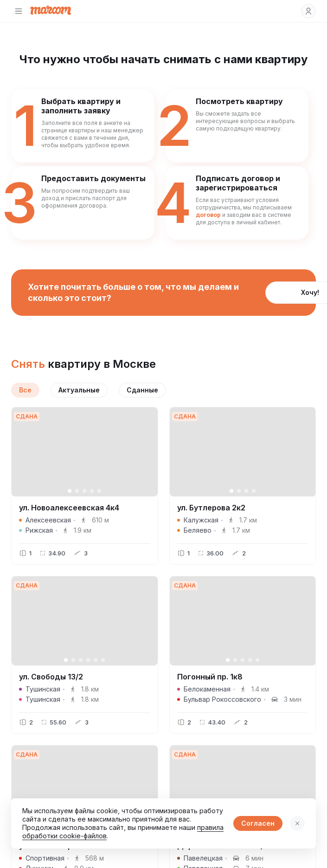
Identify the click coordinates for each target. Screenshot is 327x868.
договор (208, 215)
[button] (308, 11)
